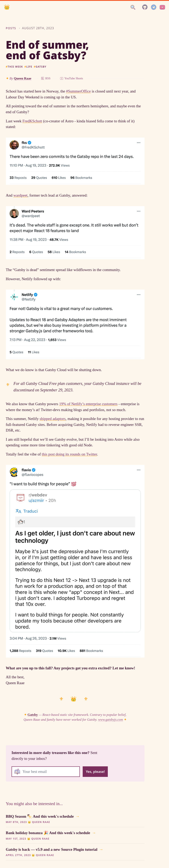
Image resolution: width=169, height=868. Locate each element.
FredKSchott (32, 121)
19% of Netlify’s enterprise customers (88, 404)
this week (14, 67)
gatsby (40, 67)
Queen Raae (22, 78)
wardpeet (20, 195)
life (28, 67)
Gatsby (33, 715)
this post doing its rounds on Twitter (69, 454)
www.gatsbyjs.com (110, 720)
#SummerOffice (78, 91)
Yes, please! (95, 772)
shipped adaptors (53, 419)
